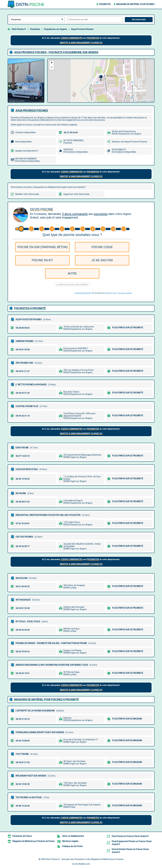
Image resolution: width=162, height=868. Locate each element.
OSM (151, 101)
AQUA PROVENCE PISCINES (32, 110)
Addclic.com (84, 864)
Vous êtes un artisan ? (125, 293)
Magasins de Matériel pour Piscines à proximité (46, 699)
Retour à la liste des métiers (72, 285)
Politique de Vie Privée (72, 846)
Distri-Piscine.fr (19, 29)
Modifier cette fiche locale (27, 194)
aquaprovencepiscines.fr (27, 151)
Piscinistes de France (22, 836)
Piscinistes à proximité (30, 308)
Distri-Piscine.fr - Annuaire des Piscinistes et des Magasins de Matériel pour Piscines (85, 859)
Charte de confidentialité (83, 293)
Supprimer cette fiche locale (76, 194)
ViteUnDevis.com (111, 293)
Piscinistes (105, 4)
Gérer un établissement (73, 836)
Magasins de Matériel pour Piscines (135, 4)
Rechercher (139, 20)
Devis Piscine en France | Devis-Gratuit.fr (130, 836)
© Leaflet (143, 101)
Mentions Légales (70, 841)
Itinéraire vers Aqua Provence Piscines (129, 142)
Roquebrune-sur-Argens (56, 29)
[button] (101, 78)
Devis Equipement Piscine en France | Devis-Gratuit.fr (132, 843)
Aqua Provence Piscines (82, 29)
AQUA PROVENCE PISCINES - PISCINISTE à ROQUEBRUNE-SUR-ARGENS (56, 52)
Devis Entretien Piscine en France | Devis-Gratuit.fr (131, 851)
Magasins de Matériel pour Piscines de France (34, 841)
